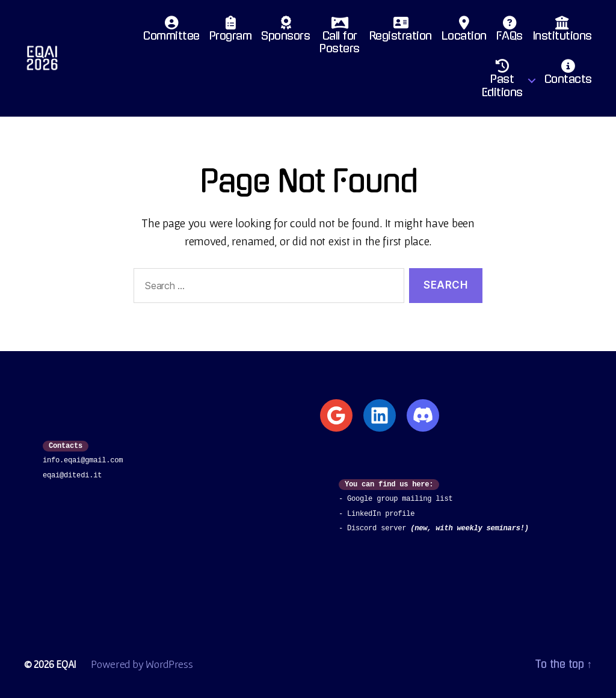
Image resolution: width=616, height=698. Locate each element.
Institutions (562, 32)
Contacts (568, 75)
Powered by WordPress (143, 664)
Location (464, 32)
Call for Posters (340, 38)
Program (231, 32)
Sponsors (285, 32)
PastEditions (502, 82)
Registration (401, 32)
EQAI (66, 664)
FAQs (510, 32)
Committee (171, 32)
